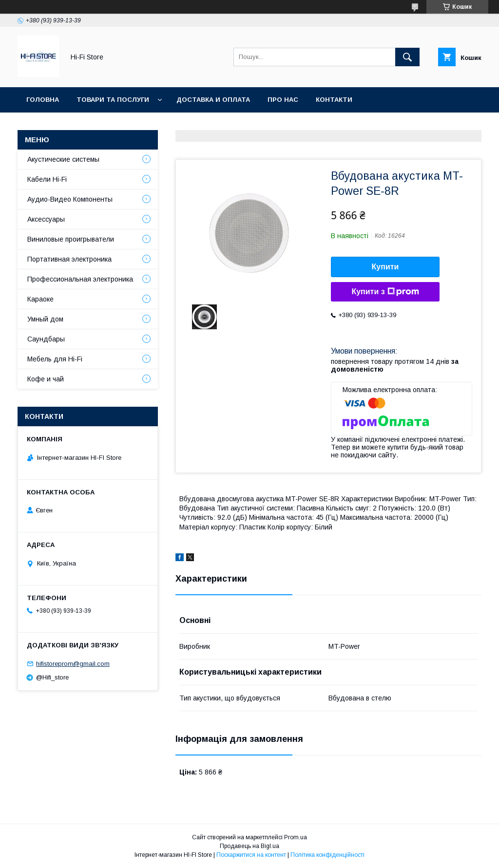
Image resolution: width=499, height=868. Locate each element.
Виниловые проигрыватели (71, 239)
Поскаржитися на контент (251, 855)
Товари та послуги (113, 100)
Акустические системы (63, 159)
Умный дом (45, 319)
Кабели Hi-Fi (47, 179)
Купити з (385, 292)
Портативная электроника (69, 259)
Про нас (283, 100)
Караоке (40, 299)
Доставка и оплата (213, 100)
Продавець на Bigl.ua (249, 846)
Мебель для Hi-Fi (55, 359)
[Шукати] (407, 57)
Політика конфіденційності (327, 855)
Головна (43, 100)
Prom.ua (296, 837)
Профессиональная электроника (80, 279)
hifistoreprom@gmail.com (73, 664)
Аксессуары (46, 219)
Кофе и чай (46, 379)
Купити (385, 267)
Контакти (334, 100)
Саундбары (46, 339)
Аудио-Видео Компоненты (70, 199)
